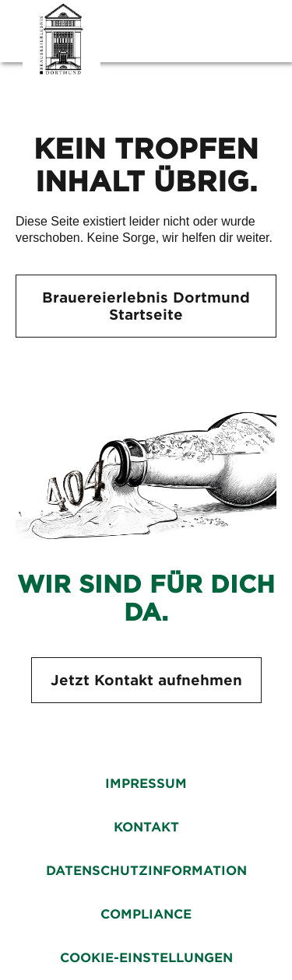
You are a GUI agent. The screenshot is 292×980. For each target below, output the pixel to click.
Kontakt (146, 827)
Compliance (146, 914)
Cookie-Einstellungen (146, 958)
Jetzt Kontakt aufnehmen (146, 680)
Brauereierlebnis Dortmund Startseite (146, 306)
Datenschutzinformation (146, 871)
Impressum (146, 784)
